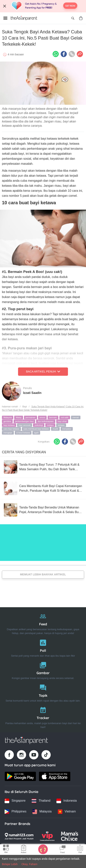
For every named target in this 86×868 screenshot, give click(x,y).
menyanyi (67, 429)
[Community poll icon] (80, 850)
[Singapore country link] (15, 801)
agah (36, 433)
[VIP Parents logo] (47, 836)
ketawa (61, 425)
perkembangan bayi (24, 421)
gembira (7, 421)
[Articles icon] (24, 850)
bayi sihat (62, 421)
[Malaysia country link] (42, 812)
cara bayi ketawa (11, 429)
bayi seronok (25, 425)
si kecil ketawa (23, 433)
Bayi (25, 407)
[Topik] (43, 692)
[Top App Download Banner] (43, 6)
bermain (53, 417)
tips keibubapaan (46, 421)
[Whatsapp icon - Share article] (56, 54)
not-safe (65, 417)
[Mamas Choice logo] (70, 836)
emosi (42, 417)
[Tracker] (43, 717)
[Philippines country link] (15, 812)
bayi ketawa (9, 425)
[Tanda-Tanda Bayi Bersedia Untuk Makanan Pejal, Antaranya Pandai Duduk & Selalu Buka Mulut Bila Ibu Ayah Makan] (43, 510)
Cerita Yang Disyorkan (24, 452)
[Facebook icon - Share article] (64, 54)
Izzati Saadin (32, 393)
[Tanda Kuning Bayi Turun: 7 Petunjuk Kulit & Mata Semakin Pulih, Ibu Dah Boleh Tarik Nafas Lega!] (43, 467)
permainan (31, 417)
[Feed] (43, 623)
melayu (50, 425)
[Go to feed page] (24, 18)
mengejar (8, 433)
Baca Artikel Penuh (43, 372)
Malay (19, 417)
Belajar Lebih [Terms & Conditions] (10, 864)
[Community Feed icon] (63, 850)
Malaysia (8, 417)
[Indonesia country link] (67, 801)
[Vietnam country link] (67, 812)
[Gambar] (43, 670)
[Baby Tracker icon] (43, 849)
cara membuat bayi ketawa (36, 429)
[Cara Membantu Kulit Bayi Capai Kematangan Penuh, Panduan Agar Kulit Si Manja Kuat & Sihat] (43, 488)
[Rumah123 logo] (19, 836)
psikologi (39, 425)
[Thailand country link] (41, 801)
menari (76, 417)
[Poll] (43, 647)
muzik (55, 429)
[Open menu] (5, 18)
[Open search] (73, 18)
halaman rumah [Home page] (10, 407)
